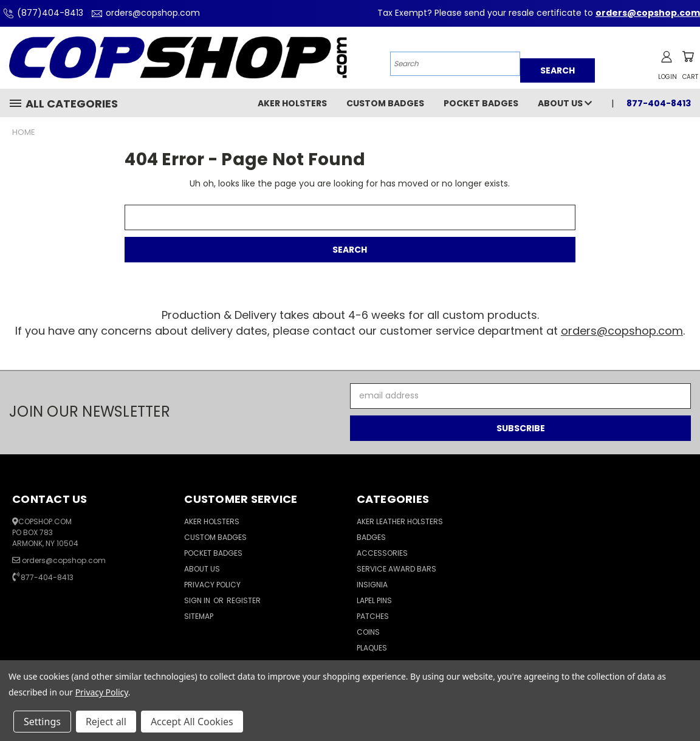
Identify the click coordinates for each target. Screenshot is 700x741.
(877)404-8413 (42, 13)
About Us (565, 103)
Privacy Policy (212, 585)
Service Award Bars (396, 569)
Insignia (372, 585)
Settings (42, 722)
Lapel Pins (374, 600)
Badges (371, 537)
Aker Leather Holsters (400, 521)
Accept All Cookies (192, 722)
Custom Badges (385, 103)
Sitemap (199, 616)
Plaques (372, 648)
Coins (368, 632)
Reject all (106, 722)
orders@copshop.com (144, 13)
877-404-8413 (659, 103)
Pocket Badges (481, 103)
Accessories (382, 553)
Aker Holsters (292, 103)
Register (244, 600)
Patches (373, 616)
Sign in (198, 600)
